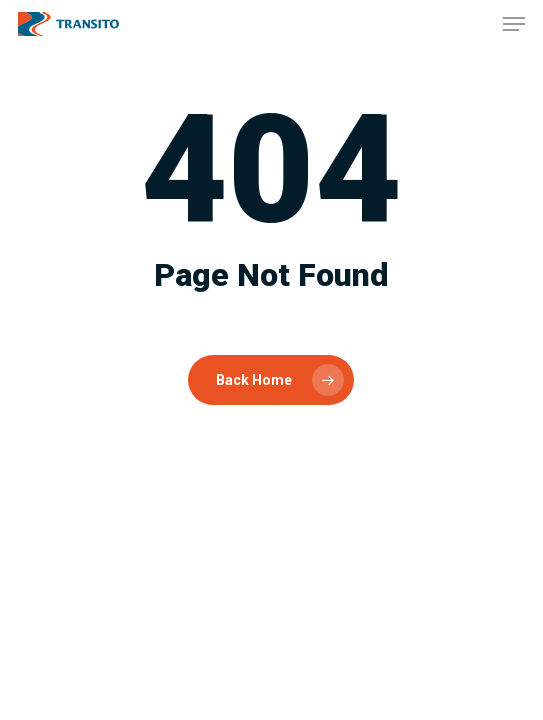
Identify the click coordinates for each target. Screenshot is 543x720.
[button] (514, 24)
